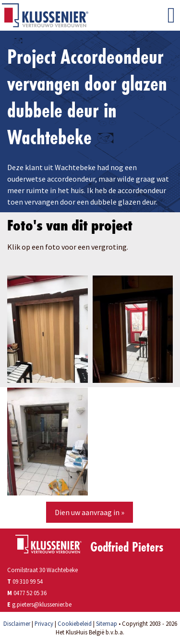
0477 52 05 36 (30, 593)
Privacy (44, 623)
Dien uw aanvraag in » (90, 512)
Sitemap (107, 623)
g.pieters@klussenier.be (42, 604)
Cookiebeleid (75, 623)
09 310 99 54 (25, 581)
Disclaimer (17, 623)
